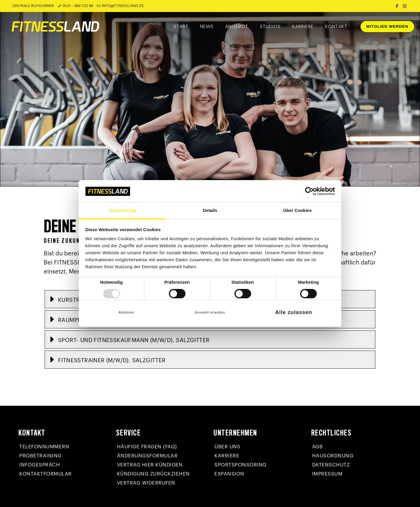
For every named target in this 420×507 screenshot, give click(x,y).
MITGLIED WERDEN (387, 26)
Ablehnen (126, 312)
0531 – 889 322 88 (78, 6)
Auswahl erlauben (210, 312)
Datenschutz (331, 465)
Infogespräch (40, 465)
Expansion (229, 474)
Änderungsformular (147, 456)
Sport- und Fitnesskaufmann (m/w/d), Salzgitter (134, 340)
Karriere (227, 456)
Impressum (327, 474)
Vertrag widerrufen (146, 483)
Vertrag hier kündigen (150, 465)
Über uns (227, 447)
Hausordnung (333, 456)
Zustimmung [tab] (123, 210)
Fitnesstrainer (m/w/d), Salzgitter (112, 360)
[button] (210, 339)
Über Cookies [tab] (297, 210)
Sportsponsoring (240, 465)
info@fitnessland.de (123, 6)
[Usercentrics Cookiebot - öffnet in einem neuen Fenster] (309, 191)
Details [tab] (210, 210)
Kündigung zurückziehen (153, 474)
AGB (317, 447)
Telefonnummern (44, 447)
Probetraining (40, 456)
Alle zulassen (294, 312)
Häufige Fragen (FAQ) (147, 447)
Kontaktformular (45, 474)
